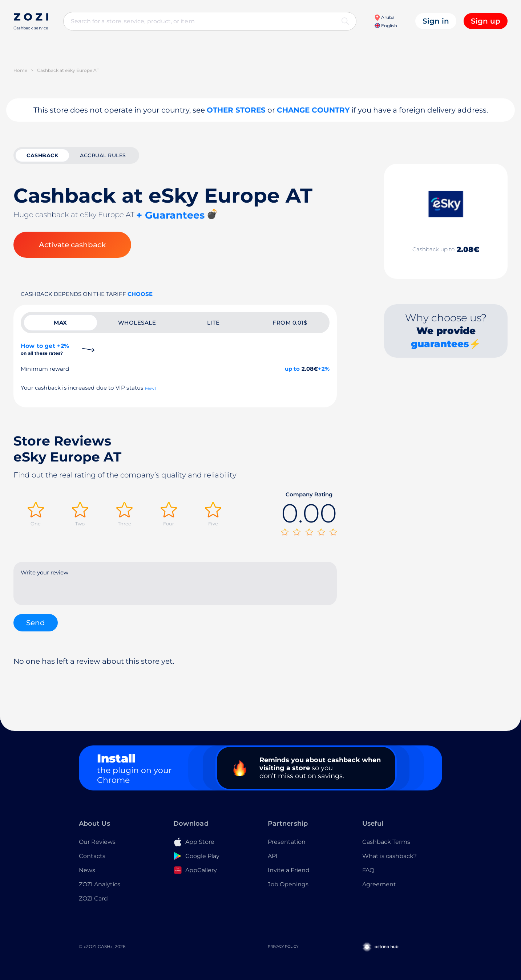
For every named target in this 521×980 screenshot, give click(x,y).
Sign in (436, 21)
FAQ (368, 870)
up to (292, 369)
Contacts (92, 856)
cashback (42, 155)
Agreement (379, 884)
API (273, 856)
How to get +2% (45, 349)
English (386, 26)
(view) (150, 388)
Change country (313, 110)
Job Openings (288, 884)
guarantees (440, 344)
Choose (140, 294)
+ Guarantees (170, 215)
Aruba (384, 17)
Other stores (236, 110)
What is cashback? (389, 856)
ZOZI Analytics (100, 884)
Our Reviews (97, 842)
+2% (324, 369)
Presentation (287, 842)
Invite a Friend (289, 870)
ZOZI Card (93, 898)
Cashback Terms (386, 842)
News (87, 870)
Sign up (486, 21)
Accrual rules (103, 155)
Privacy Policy (283, 946)
